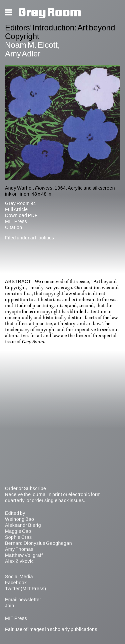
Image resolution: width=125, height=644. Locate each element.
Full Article (16, 209)
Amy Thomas (19, 549)
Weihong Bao (19, 519)
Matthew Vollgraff (24, 555)
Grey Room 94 (20, 203)
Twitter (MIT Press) (25, 589)
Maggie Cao (18, 531)
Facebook (16, 583)
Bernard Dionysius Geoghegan (38, 543)
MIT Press (16, 221)
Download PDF (21, 215)
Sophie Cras (18, 537)
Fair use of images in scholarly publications (51, 629)
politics (46, 238)
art (33, 238)
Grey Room (50, 13)
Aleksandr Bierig (23, 525)
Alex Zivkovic (19, 561)
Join (10, 606)
